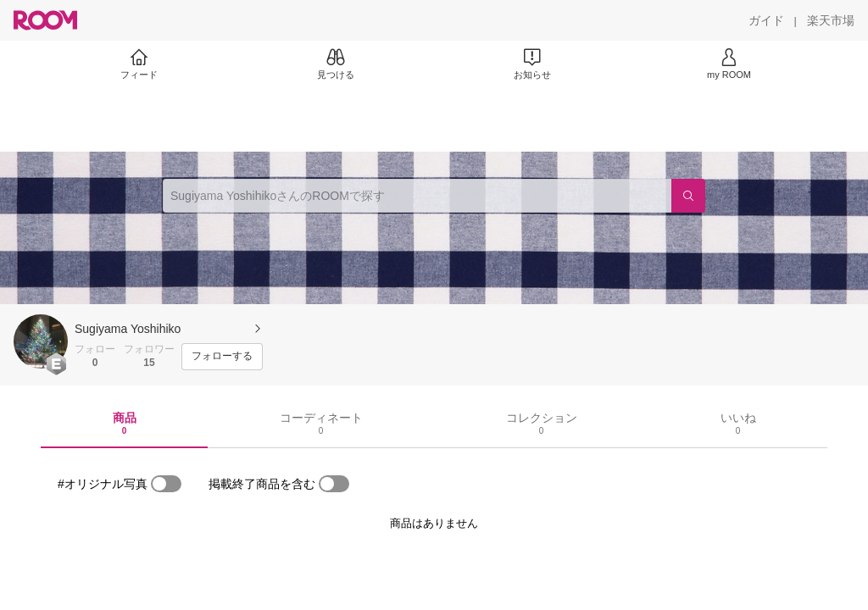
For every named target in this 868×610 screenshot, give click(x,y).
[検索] (688, 196)
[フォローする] (222, 357)
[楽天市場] (831, 20)
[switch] (166, 484)
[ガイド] (766, 20)
